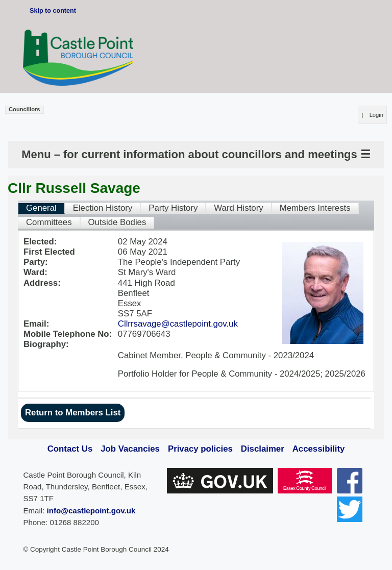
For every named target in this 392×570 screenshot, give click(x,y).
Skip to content (53, 11)
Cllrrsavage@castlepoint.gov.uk (178, 324)
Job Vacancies (130, 449)
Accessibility (319, 449)
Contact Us (70, 449)
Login (376, 115)
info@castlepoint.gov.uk (91, 511)
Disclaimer (263, 449)
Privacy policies (200, 449)
